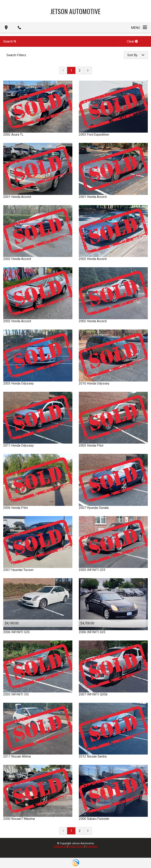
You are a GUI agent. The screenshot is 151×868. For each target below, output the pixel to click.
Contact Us (60, 846)
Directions (91, 846)
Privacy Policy (76, 846)
